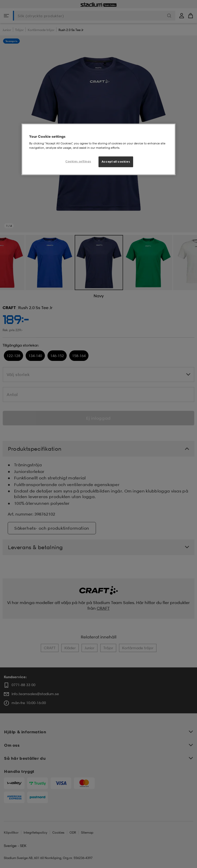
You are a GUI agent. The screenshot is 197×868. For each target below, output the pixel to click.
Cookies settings (78, 161)
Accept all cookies (116, 162)
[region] (98, 149)
